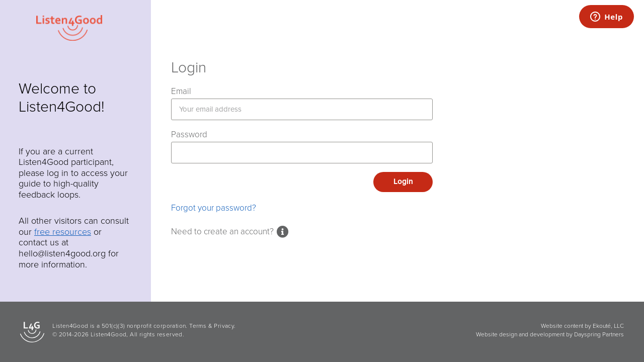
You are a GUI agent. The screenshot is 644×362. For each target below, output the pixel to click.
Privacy (224, 326)
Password (189, 134)
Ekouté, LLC (608, 326)
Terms (198, 326)
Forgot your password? (214, 208)
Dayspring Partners (599, 334)
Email (181, 91)
